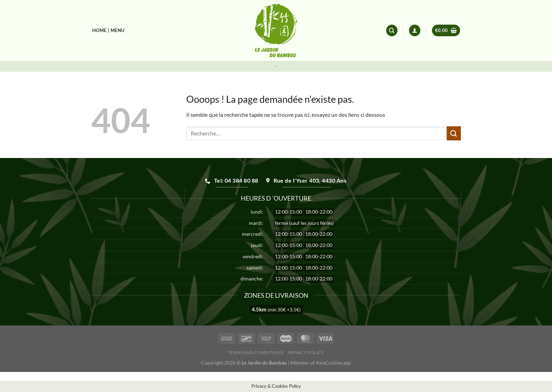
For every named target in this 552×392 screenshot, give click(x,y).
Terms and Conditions (255, 352)
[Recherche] (392, 30)
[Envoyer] (454, 133)
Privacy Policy (306, 352)
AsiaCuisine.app (333, 363)
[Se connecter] (415, 30)
